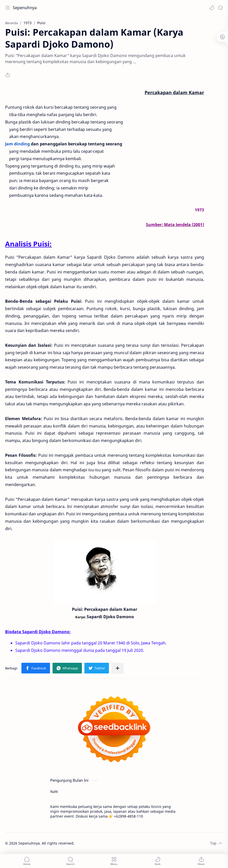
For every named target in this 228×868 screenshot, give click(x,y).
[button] (212, 8)
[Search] (220, 8)
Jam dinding (17, 144)
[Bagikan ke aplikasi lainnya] (118, 668)
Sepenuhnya (25, 8)
